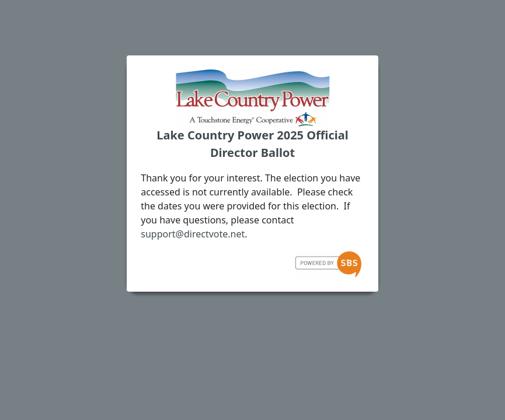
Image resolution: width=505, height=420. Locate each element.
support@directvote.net (193, 234)
